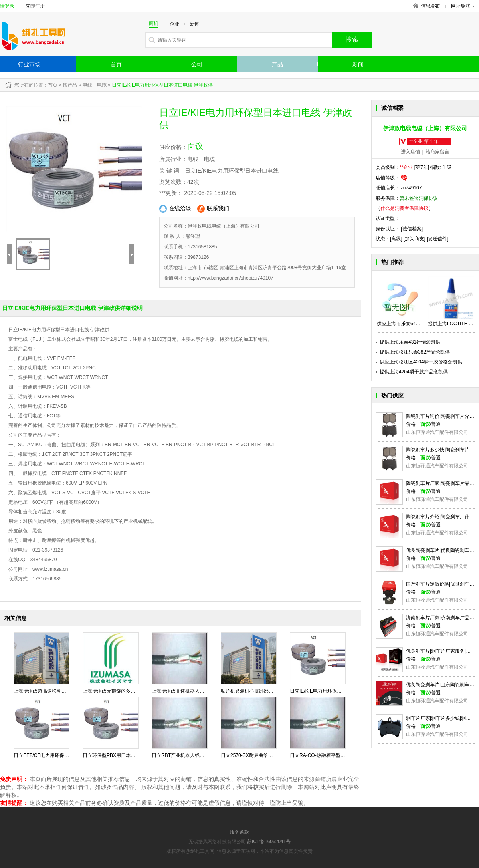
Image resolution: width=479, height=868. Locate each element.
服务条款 (239, 832)
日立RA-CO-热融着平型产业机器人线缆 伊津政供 (342, 755)
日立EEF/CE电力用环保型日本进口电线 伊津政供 (66, 755)
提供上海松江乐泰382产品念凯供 (415, 352)
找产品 (70, 85)
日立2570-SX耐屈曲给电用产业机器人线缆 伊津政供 (276, 755)
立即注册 (35, 6)
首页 (116, 64)
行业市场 (29, 64)
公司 (197, 64)
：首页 (50, 85)
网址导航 (463, 6)
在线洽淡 (175, 209)
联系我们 (213, 209)
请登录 (7, 6)
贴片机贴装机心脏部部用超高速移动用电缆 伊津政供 (276, 691)
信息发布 (430, 6)
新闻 (358, 64)
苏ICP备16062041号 (269, 842)
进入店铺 (410, 152)
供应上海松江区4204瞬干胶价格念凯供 (421, 362)
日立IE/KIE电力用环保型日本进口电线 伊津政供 (340, 691)
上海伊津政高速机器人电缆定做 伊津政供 (195, 691)
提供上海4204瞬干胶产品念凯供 (414, 372)
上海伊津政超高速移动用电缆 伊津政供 (55, 691)
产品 (277, 64)
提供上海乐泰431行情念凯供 (410, 342)
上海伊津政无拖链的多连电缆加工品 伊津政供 (131, 691)
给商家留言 (437, 152)
